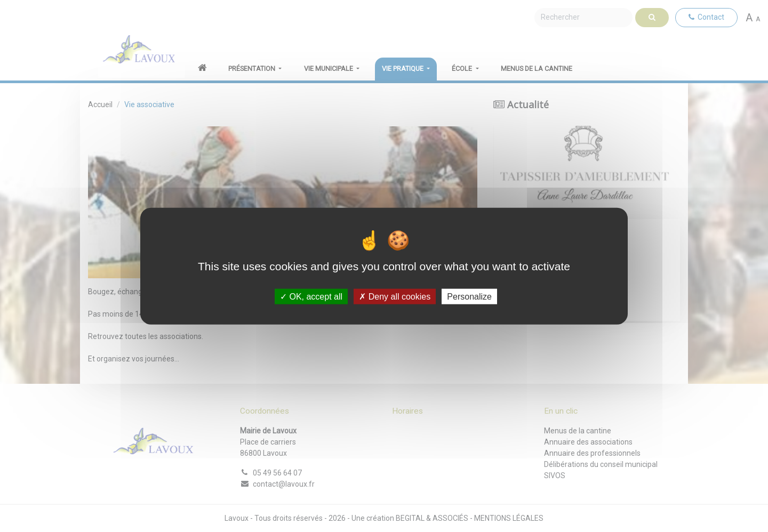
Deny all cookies (395, 296)
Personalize (469, 296)
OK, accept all (311, 296)
